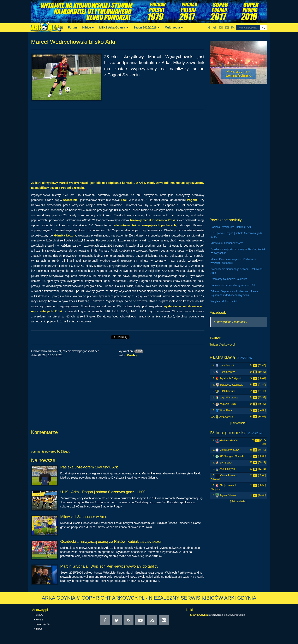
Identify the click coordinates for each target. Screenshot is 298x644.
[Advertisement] (118, 143)
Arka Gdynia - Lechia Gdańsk (238, 74)
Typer (39, 629)
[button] (264, 28)
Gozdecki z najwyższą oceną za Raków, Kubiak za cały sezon (111, 542)
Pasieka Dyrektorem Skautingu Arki (89, 467)
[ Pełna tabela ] (238, 423)
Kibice (88, 27)
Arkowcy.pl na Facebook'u (231, 322)
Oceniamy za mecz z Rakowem (229, 279)
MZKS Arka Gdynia (114, 27)
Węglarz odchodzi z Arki (225, 301)
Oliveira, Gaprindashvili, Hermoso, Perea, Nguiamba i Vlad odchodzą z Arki (235, 293)
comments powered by (50, 452)
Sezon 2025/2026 (146, 27)
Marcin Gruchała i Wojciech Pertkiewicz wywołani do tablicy (109, 566)
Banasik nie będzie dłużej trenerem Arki (234, 285)
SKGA (39, 615)
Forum (72, 27)
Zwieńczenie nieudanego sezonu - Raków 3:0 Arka (237, 271)
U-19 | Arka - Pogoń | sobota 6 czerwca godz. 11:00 (103, 492)
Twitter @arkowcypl (222, 345)
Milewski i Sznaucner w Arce (84, 517)
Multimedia (174, 27)
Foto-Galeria (43, 624)
